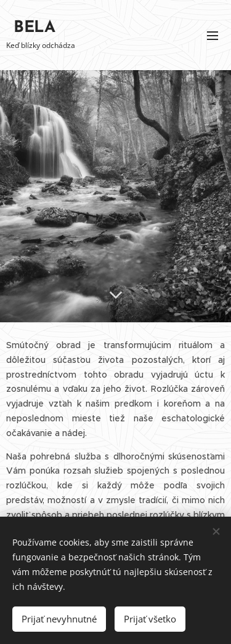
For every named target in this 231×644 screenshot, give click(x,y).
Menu (213, 36)
